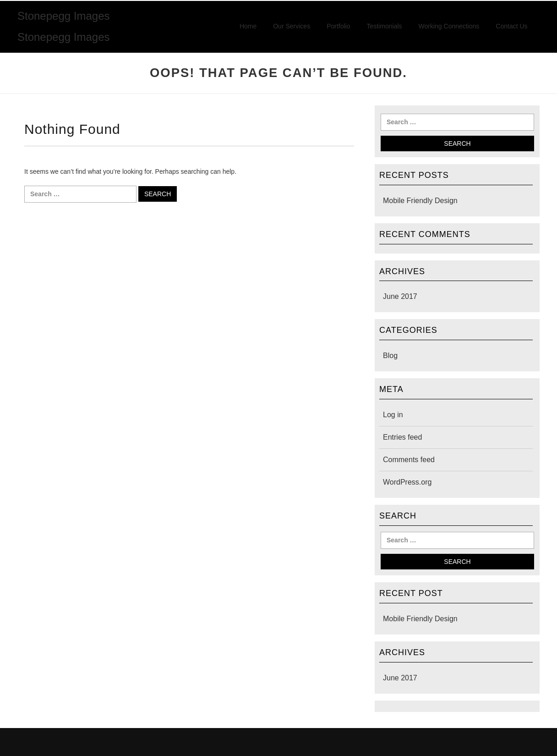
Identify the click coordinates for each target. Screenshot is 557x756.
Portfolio (338, 26)
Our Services (292, 26)
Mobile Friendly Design (420, 201)
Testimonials (385, 26)
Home (248, 26)
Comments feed (409, 460)
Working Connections (449, 26)
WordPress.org (407, 482)
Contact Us (511, 26)
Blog (390, 356)
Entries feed (402, 437)
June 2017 (400, 296)
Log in (393, 415)
